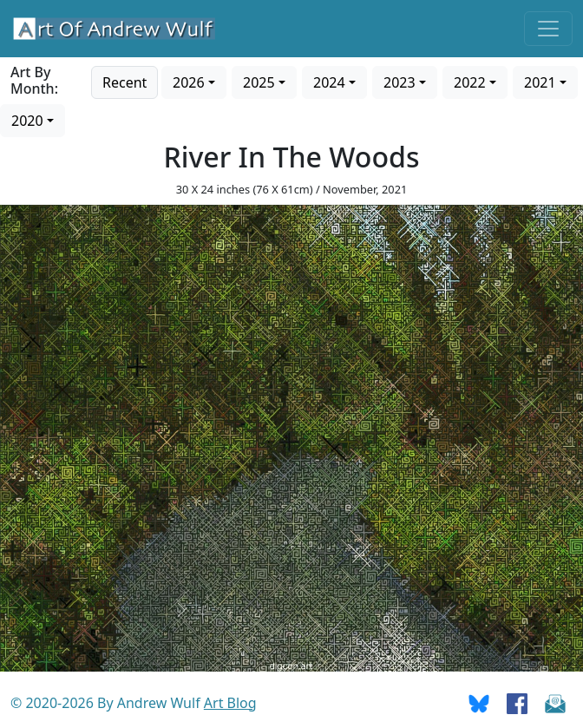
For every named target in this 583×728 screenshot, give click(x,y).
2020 (27, 121)
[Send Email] (555, 703)
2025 (259, 82)
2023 (400, 82)
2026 (189, 82)
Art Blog (230, 703)
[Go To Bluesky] (479, 703)
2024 (329, 82)
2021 (540, 82)
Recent (124, 82)
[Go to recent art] (124, 81)
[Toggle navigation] (548, 29)
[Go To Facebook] (517, 703)
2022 (470, 82)
